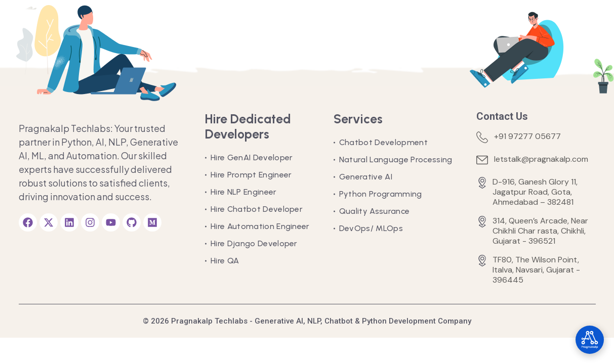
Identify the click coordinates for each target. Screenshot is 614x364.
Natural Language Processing (396, 160)
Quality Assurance (374, 211)
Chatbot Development (383, 142)
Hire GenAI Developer (252, 157)
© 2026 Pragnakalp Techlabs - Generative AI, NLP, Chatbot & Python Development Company (307, 321)
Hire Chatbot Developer (257, 209)
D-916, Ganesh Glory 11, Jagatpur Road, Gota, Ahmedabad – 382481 (535, 192)
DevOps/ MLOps (371, 228)
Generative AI (366, 177)
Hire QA (225, 261)
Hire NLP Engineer (243, 192)
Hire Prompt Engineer (251, 175)
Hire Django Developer (254, 243)
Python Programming (381, 194)
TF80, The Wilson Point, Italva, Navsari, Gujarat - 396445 (536, 270)
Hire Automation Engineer (260, 226)
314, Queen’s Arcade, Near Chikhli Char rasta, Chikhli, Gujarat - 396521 (540, 231)
